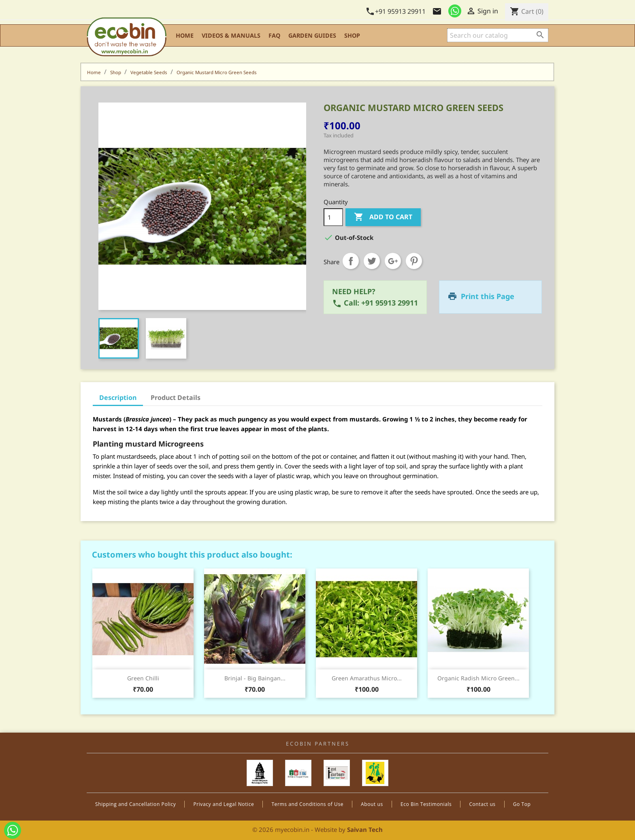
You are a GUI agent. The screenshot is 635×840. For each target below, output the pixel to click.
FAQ (274, 35)
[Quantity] (333, 217)
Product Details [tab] (176, 398)
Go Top (522, 804)
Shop (352, 35)
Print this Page (488, 296)
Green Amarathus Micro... (367, 678)
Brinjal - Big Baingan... (255, 678)
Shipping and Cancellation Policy (135, 804)
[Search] (498, 35)
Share (351, 261)
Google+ (393, 261)
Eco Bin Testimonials (426, 804)
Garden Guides (312, 35)
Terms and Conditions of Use (307, 804)
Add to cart (383, 217)
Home (185, 35)
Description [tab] (118, 398)
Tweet (372, 261)
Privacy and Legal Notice (224, 804)
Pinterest (414, 261)
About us (372, 804)
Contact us (482, 804)
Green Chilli (143, 678)
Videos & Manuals (231, 35)
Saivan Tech (365, 829)
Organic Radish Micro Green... (478, 678)
